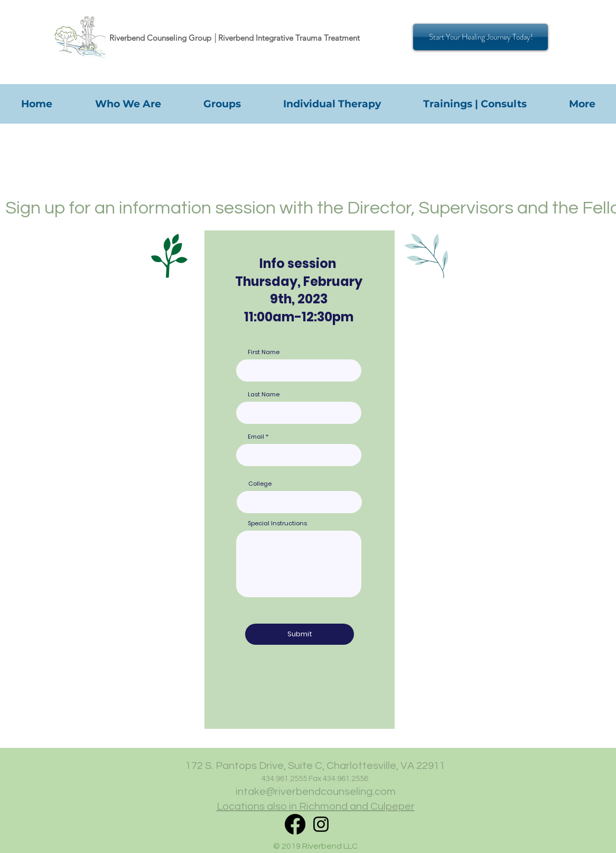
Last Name (264, 395)
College (260, 484)
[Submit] (300, 634)
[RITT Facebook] (295, 824)
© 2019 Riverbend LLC (315, 846)
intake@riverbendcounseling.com (316, 792)
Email (256, 437)
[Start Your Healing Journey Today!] (480, 37)
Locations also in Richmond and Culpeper (316, 806)
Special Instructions (277, 523)
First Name (264, 352)
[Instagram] (321, 824)
